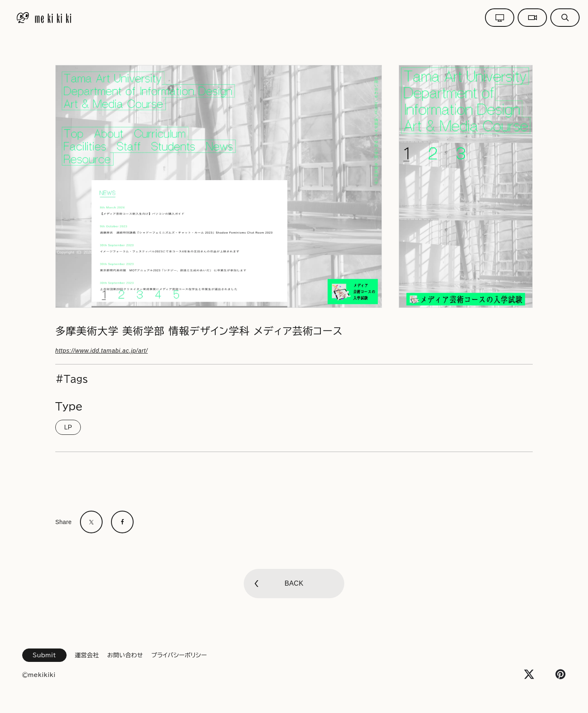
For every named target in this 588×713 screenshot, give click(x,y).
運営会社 (87, 655)
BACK (294, 583)
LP (68, 427)
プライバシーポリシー (179, 655)
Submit (44, 655)
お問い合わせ (125, 655)
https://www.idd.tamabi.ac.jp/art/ (102, 351)
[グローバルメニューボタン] (565, 18)
